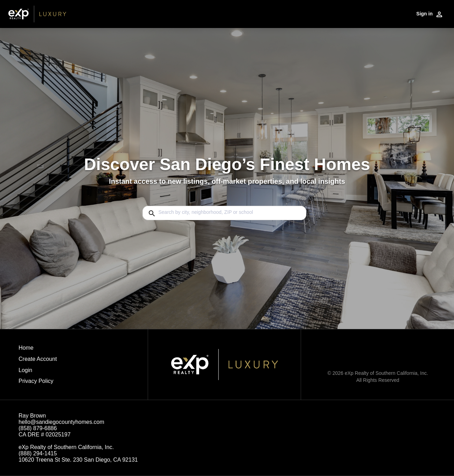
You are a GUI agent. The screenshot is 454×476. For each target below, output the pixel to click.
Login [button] (25, 370)
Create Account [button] (38, 359)
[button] (38, 372)
